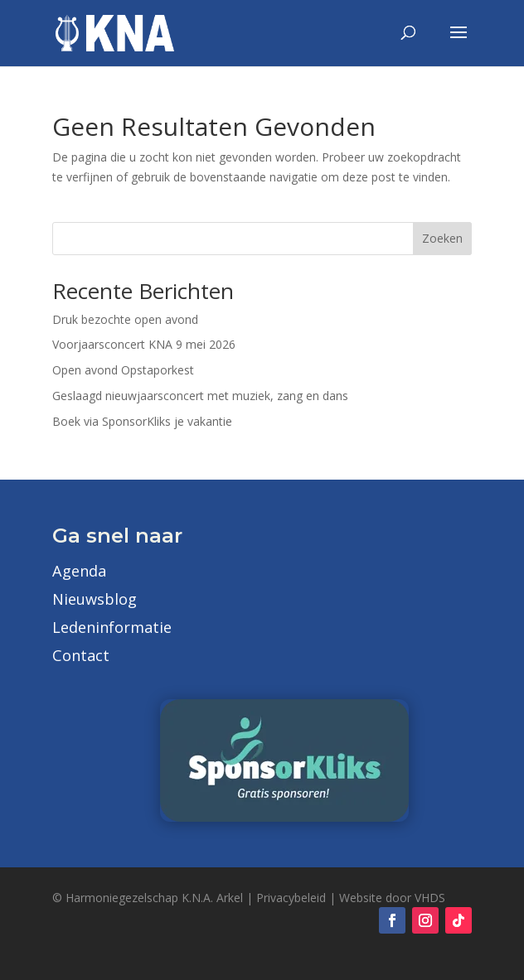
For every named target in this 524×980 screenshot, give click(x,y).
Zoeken (442, 238)
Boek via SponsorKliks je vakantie (142, 421)
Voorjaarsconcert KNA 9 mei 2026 (144, 344)
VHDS (430, 898)
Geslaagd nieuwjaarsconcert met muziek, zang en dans (200, 396)
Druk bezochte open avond (125, 319)
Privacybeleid (291, 898)
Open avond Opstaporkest (123, 370)
